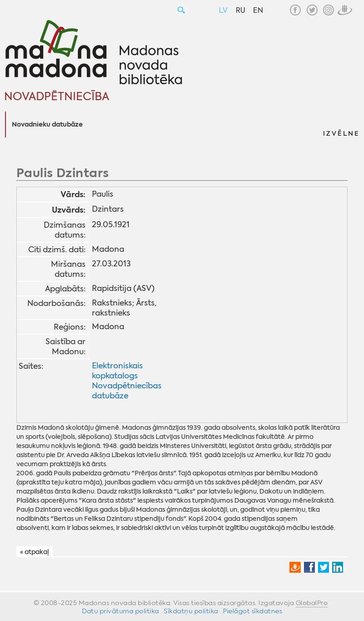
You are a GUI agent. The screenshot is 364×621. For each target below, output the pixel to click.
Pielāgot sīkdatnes (253, 611)
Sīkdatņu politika (191, 611)
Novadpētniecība (57, 97)
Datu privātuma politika (121, 611)
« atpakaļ (34, 552)
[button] (341, 125)
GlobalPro (312, 603)
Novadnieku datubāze (47, 125)
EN (258, 10)
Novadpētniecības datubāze (127, 391)
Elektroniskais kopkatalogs (117, 371)
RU (240, 10)
